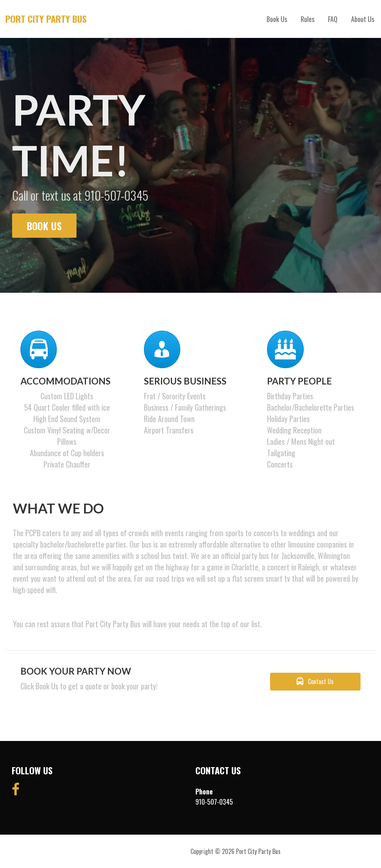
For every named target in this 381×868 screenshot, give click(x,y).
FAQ (333, 19)
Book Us (277, 19)
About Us (363, 19)
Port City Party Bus (46, 19)
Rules (308, 19)
